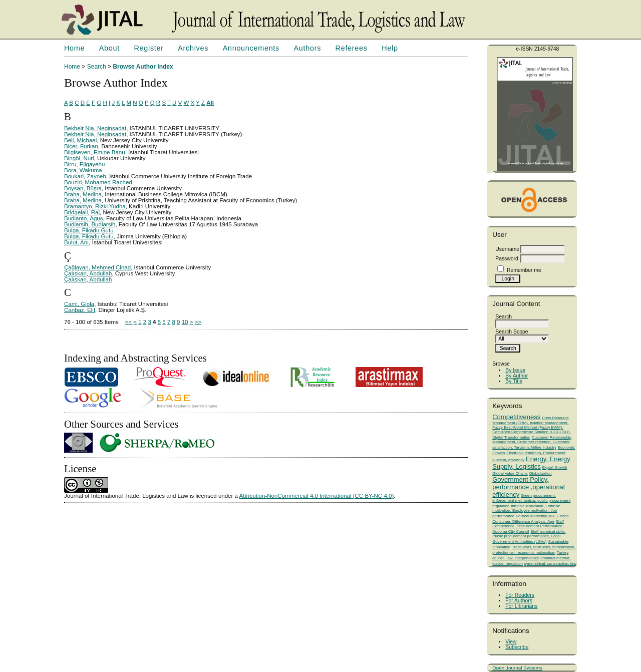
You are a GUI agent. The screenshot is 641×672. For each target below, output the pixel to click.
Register (148, 48)
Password (507, 259)
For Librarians (521, 606)
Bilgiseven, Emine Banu (95, 152)
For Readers (520, 595)
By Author (517, 376)
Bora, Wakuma (83, 170)
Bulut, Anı (76, 242)
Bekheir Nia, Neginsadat (95, 128)
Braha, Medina (83, 194)
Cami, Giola (79, 304)
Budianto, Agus (83, 218)
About (109, 48)
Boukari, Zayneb (85, 176)
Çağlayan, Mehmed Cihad (97, 267)
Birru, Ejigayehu (84, 164)
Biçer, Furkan (81, 146)
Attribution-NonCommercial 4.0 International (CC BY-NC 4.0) (317, 496)
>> (198, 322)
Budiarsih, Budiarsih (90, 224)
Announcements (251, 48)
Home (74, 48)
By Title (514, 381)
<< (128, 322)
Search (97, 67)
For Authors (519, 601)
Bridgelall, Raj (82, 212)
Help (390, 48)
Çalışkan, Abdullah (88, 273)
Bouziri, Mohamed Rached (98, 182)
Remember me (524, 270)
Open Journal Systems (517, 668)
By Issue (515, 370)
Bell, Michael (80, 140)
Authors (307, 48)
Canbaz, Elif (80, 310)
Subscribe (517, 647)
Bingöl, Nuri (79, 158)
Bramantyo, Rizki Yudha (95, 206)
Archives (193, 48)
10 (185, 322)
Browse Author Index (143, 67)
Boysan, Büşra (83, 188)
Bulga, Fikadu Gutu (89, 230)
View (511, 642)
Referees (352, 48)
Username (507, 249)
